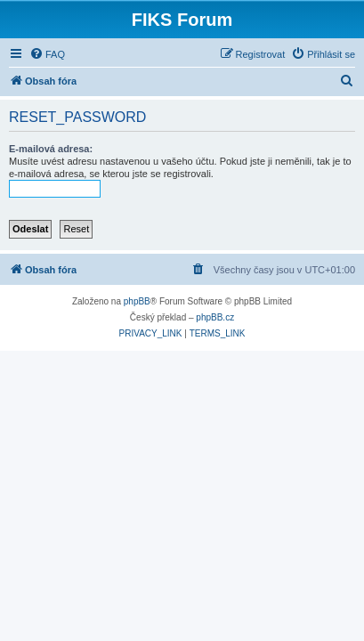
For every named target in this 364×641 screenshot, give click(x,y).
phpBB (137, 301)
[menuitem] (47, 54)
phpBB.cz (215, 317)
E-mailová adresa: (51, 149)
